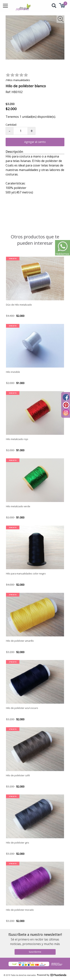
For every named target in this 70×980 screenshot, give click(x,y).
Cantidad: (11, 125)
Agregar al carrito (35, 142)
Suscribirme (35, 952)
